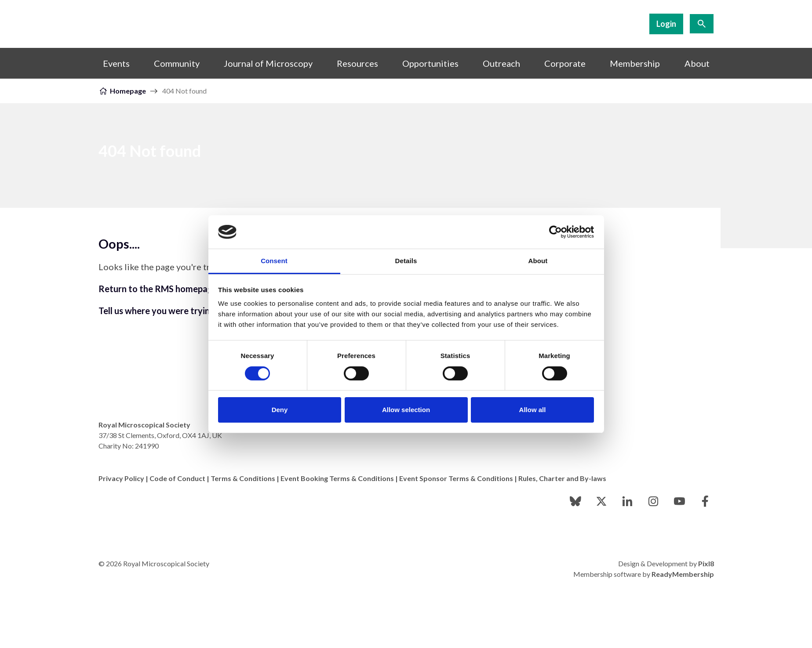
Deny (280, 410)
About (697, 63)
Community (177, 63)
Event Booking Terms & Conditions (337, 478)
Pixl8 (706, 563)
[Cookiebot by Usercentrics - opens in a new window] (555, 232)
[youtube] (679, 501)
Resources (357, 63)
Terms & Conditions (243, 478)
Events (116, 63)
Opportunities (430, 63)
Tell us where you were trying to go (168, 311)
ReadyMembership (683, 574)
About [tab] (538, 261)
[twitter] (601, 501)
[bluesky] (575, 501)
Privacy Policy (121, 478)
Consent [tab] (274, 261)
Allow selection (406, 410)
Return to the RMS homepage (158, 289)
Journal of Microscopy (268, 63)
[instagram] (653, 501)
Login (666, 24)
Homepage (128, 91)
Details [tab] (406, 261)
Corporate (565, 63)
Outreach (501, 63)
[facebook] (705, 501)
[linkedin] (627, 501)
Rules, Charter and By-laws (562, 478)
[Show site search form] (702, 24)
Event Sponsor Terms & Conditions (456, 478)
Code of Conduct (177, 478)
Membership (635, 63)
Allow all (533, 410)
